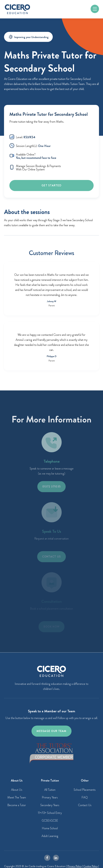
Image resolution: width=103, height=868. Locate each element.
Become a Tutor (17, 805)
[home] (17, 9)
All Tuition (50, 790)
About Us (17, 790)
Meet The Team (17, 797)
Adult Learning (50, 836)
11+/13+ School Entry (50, 813)
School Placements (85, 790)
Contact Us (85, 805)
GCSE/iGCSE (50, 821)
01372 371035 (51, 487)
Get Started (51, 185)
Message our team (51, 731)
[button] (95, 9)
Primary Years (50, 797)
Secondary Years (50, 805)
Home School (50, 828)
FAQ (85, 797)
